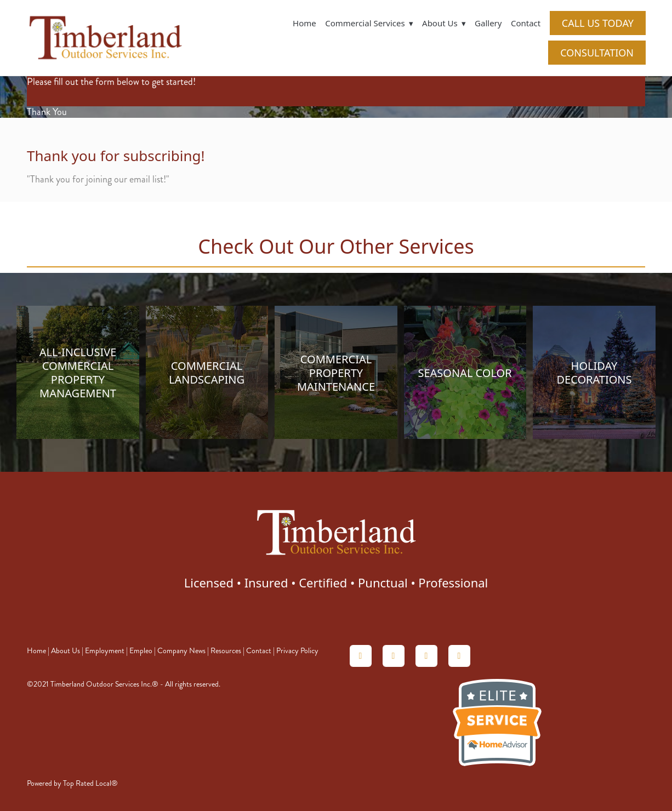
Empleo (141, 651)
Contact (526, 23)
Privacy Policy (297, 651)
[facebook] (459, 656)
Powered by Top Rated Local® (72, 783)
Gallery (488, 23)
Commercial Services (369, 23)
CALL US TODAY (598, 23)
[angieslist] (394, 656)
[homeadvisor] (361, 656)
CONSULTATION (597, 53)
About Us (66, 651)
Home (304, 23)
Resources (226, 651)
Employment (105, 651)
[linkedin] (426, 656)
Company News (181, 651)
